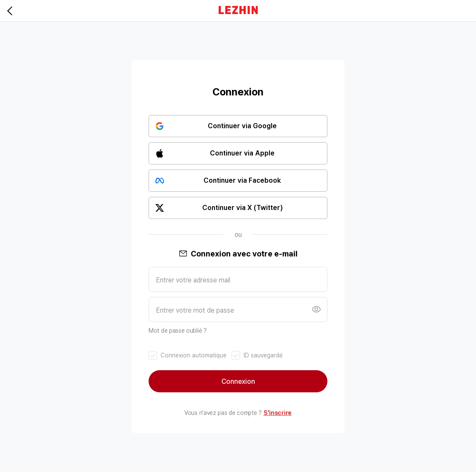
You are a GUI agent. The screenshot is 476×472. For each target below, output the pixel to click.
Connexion (238, 381)
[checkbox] (188, 355)
